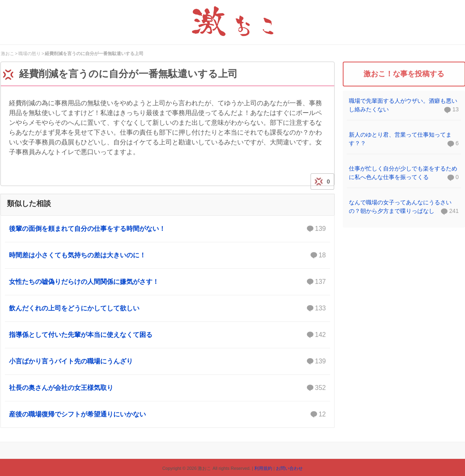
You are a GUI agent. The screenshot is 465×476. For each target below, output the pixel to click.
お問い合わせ (289, 468)
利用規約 (263, 468)
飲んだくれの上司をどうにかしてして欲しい (167, 308)
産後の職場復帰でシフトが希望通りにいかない (167, 414)
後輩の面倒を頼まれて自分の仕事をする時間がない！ (167, 229)
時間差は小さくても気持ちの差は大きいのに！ (167, 255)
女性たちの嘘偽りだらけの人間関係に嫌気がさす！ (167, 282)
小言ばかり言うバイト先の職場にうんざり (167, 361)
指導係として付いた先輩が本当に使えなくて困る (167, 335)
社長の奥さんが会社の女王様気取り (167, 388)
